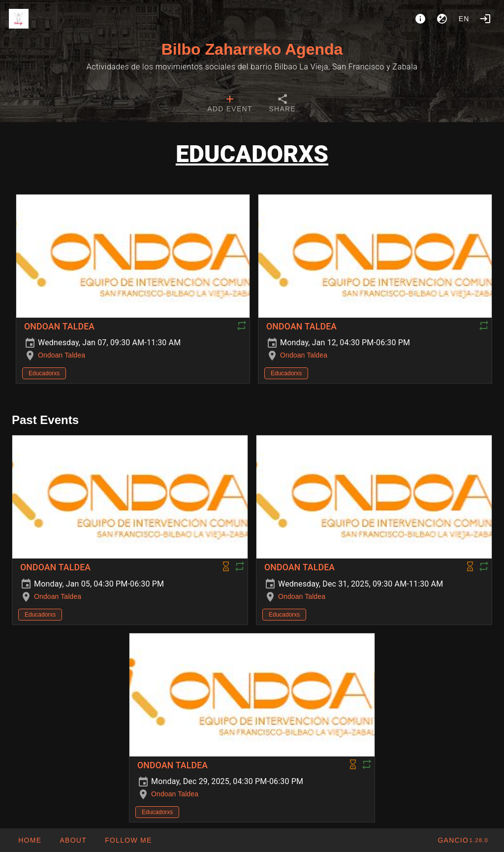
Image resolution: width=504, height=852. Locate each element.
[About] (420, 19)
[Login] (485, 19)
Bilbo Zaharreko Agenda (252, 49)
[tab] (230, 104)
